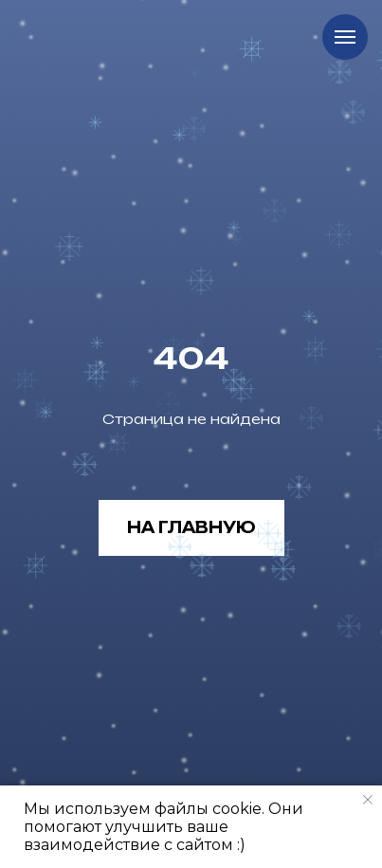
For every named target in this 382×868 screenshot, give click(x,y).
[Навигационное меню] (345, 37)
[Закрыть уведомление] (368, 800)
